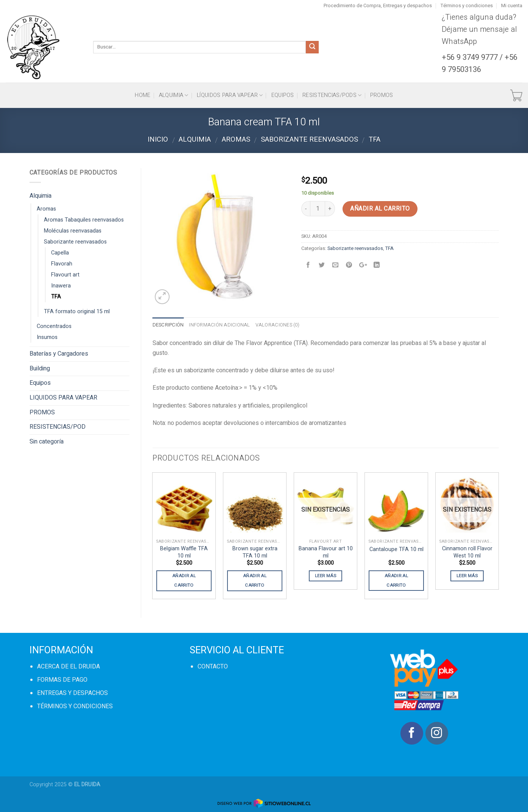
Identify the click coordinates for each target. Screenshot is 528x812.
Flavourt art (65, 275)
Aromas (236, 140)
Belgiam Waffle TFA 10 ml (184, 552)
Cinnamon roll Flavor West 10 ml (467, 552)
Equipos (283, 95)
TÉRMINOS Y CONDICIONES (75, 706)
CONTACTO (213, 667)
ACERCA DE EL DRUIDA (69, 667)
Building (40, 369)
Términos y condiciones (467, 6)
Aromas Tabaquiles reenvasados (84, 220)
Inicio (158, 140)
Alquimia (174, 95)
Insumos (47, 337)
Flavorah (62, 264)
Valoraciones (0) (277, 325)
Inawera (61, 286)
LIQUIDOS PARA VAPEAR (63, 398)
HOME (143, 95)
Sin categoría (47, 442)
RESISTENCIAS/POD (58, 427)
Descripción (168, 325)
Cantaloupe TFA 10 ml (396, 550)
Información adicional (219, 325)
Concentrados (54, 326)
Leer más (326, 576)
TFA (375, 140)
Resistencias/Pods (332, 95)
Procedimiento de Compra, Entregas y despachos (378, 6)
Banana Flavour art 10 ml (326, 552)
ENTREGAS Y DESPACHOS (72, 693)
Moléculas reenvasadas (73, 231)
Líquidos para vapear (230, 95)
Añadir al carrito (380, 209)
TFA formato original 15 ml (77, 312)
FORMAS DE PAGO (62, 680)
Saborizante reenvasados (309, 140)
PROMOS (382, 95)
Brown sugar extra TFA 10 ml (255, 552)
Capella (60, 253)
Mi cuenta (512, 6)
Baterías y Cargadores (59, 354)
